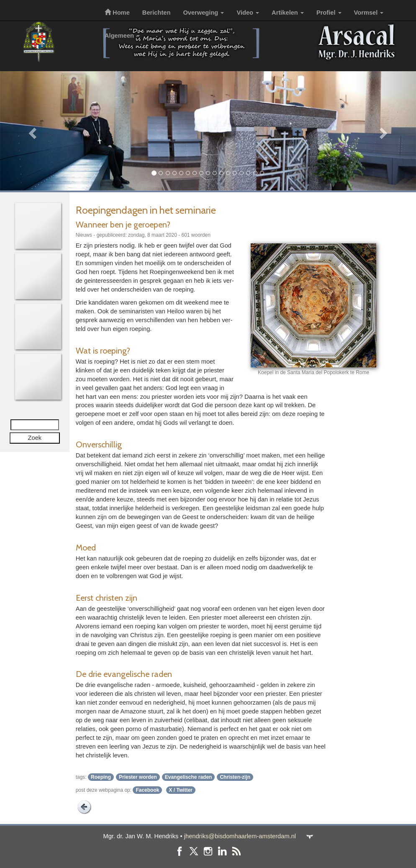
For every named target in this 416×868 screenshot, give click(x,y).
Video (248, 13)
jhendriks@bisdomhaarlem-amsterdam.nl (240, 836)
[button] (31, 131)
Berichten (157, 13)
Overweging (203, 13)
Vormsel (369, 13)
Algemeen (122, 36)
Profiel (329, 13)
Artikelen (288, 13)
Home (117, 13)
